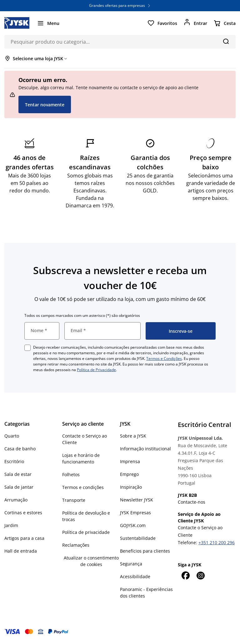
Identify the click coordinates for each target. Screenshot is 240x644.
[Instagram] (200, 575)
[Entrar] (195, 23)
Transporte (74, 500)
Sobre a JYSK (133, 436)
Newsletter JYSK (137, 500)
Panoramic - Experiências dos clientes (146, 593)
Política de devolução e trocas (86, 516)
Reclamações (76, 545)
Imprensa (130, 461)
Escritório (14, 461)
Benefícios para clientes (145, 551)
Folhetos (71, 475)
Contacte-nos (192, 502)
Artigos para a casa (24, 538)
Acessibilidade (135, 576)
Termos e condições (83, 487)
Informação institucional (145, 449)
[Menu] (48, 23)
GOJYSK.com (133, 525)
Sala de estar (18, 474)
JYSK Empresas (135, 513)
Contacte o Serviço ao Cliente (85, 439)
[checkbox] (27, 348)
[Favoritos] (162, 23)
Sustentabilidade (138, 538)
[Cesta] (225, 23)
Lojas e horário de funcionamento (81, 458)
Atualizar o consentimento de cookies (91, 561)
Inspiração (131, 487)
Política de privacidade (86, 532)
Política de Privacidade (96, 370)
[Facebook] (185, 575)
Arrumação (16, 500)
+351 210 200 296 (217, 542)
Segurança (131, 564)
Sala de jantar (19, 487)
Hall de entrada (21, 551)
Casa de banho (20, 449)
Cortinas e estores (23, 513)
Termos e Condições (164, 358)
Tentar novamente (45, 105)
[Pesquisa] (226, 41)
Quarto (12, 436)
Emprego (129, 474)
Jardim (11, 525)
